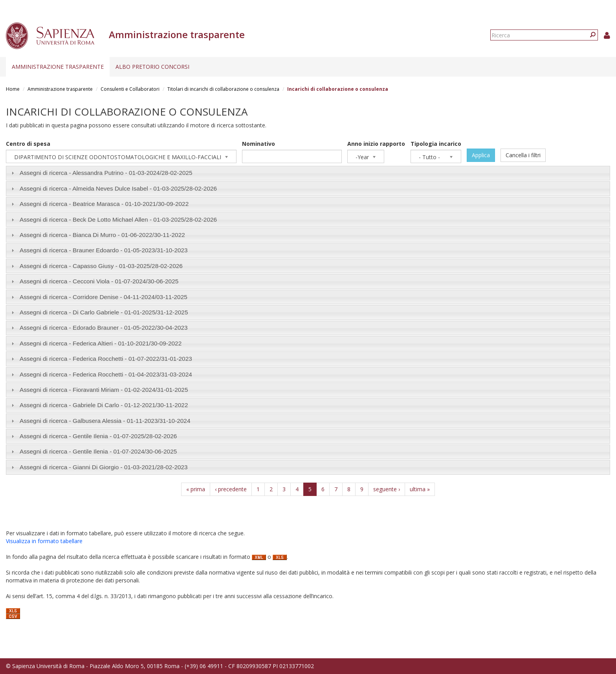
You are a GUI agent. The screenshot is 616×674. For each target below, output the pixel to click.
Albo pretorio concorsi (152, 67)
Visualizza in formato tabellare (44, 541)
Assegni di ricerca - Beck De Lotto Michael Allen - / (118, 219)
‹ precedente (231, 489)
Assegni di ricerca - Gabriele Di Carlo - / (104, 405)
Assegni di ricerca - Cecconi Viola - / (99, 281)
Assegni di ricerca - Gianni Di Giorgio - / (104, 467)
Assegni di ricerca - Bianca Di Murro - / (102, 235)
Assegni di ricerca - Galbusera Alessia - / (105, 421)
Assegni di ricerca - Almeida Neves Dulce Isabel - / (118, 188)
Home (13, 89)
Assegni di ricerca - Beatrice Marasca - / (104, 204)
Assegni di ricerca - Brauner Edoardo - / (104, 250)
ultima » (420, 489)
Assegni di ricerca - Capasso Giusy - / (101, 266)
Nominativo (258, 144)
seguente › (387, 489)
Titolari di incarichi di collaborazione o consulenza (223, 89)
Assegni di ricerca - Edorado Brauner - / (104, 328)
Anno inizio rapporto (376, 144)
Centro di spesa (28, 144)
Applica (481, 155)
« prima (196, 489)
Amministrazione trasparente (58, 67)
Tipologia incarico (436, 144)
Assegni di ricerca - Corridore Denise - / (104, 297)
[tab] (308, 173)
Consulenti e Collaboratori (130, 89)
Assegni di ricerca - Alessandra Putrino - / (106, 173)
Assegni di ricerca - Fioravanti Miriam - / (104, 390)
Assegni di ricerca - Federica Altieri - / (101, 343)
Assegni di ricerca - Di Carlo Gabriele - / (104, 312)
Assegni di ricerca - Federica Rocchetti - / (106, 359)
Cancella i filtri (523, 155)
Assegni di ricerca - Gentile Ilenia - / (98, 436)
